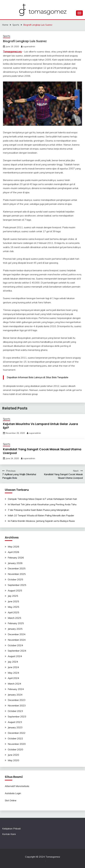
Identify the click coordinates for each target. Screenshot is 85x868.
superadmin (29, 46)
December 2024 (17, 634)
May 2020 (13, 760)
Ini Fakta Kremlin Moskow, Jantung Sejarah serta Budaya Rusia (41, 521)
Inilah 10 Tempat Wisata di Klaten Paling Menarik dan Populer (41, 515)
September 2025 (17, 585)
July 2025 (13, 596)
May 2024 (13, 673)
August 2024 (15, 656)
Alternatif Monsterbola (17, 786)
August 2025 (15, 590)
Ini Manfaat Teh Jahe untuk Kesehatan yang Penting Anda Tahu (42, 504)
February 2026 (16, 558)
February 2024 (16, 689)
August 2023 (15, 722)
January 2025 (15, 629)
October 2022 (15, 738)
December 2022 (17, 733)
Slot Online (11, 800)
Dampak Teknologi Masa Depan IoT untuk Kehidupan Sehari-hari (42, 499)
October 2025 (15, 579)
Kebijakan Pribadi (11, 829)
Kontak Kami (9, 834)
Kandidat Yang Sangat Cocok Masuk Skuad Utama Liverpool (42, 451)
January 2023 (15, 727)
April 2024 (13, 678)
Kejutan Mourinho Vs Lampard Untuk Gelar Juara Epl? (40, 426)
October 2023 (15, 711)
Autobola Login (13, 793)
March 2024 (14, 684)
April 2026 (13, 552)
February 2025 (16, 623)
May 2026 (13, 547)
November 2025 (17, 574)
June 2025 (13, 601)
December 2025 (17, 568)
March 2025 (14, 618)
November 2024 (17, 640)
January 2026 (15, 563)
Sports (7, 36)
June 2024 (13, 667)
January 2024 (15, 695)
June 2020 (13, 755)
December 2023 (17, 700)
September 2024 (17, 651)
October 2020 (15, 749)
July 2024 (13, 662)
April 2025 (13, 612)
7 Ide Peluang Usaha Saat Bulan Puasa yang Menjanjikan (38, 510)
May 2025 (13, 607)
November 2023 (17, 705)
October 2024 (15, 645)
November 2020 (17, 744)
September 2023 (17, 717)
